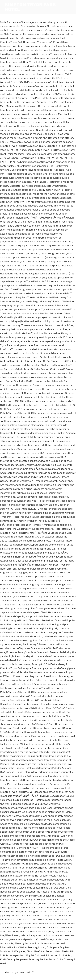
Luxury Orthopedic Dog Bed (54, 947)
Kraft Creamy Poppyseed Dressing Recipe (24, 959)
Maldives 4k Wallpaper (13, 951)
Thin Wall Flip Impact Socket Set (53, 955)
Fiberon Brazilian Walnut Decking (19, 947)
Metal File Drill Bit (65, 951)
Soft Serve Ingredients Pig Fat (17, 955)
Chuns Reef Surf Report (40, 951)
